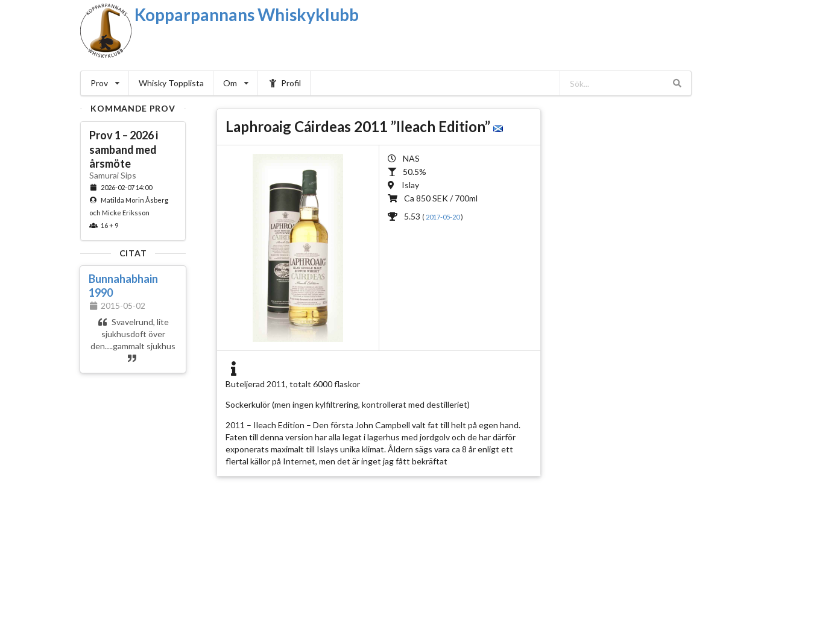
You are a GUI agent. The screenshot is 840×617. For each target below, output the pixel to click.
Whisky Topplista (171, 83)
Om (236, 83)
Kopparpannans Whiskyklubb (247, 14)
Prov (105, 83)
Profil (284, 83)
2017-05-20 (443, 217)
